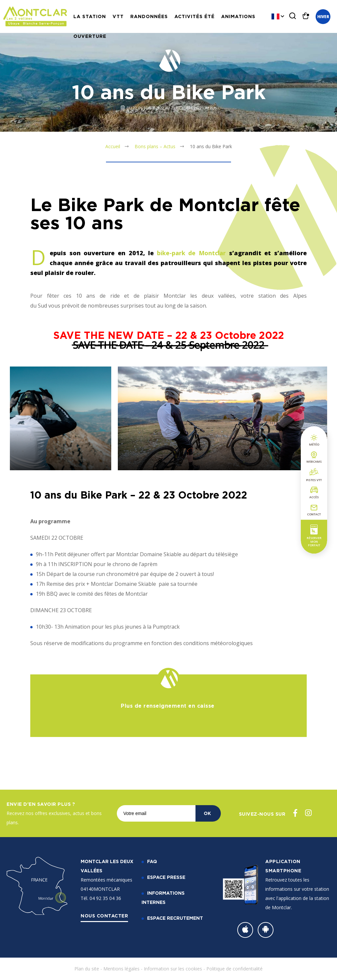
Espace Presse (166, 877)
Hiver (323, 17)
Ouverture (90, 36)
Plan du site (87, 969)
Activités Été (194, 16)
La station (90, 16)
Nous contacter (104, 916)
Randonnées (149, 16)
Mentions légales (121, 969)
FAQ (152, 861)
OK (207, 813)
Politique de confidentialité (234, 969)
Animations (238, 16)
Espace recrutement (175, 918)
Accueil (113, 146)
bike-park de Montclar (191, 253)
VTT (118, 16)
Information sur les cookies (173, 969)
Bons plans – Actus (155, 146)
